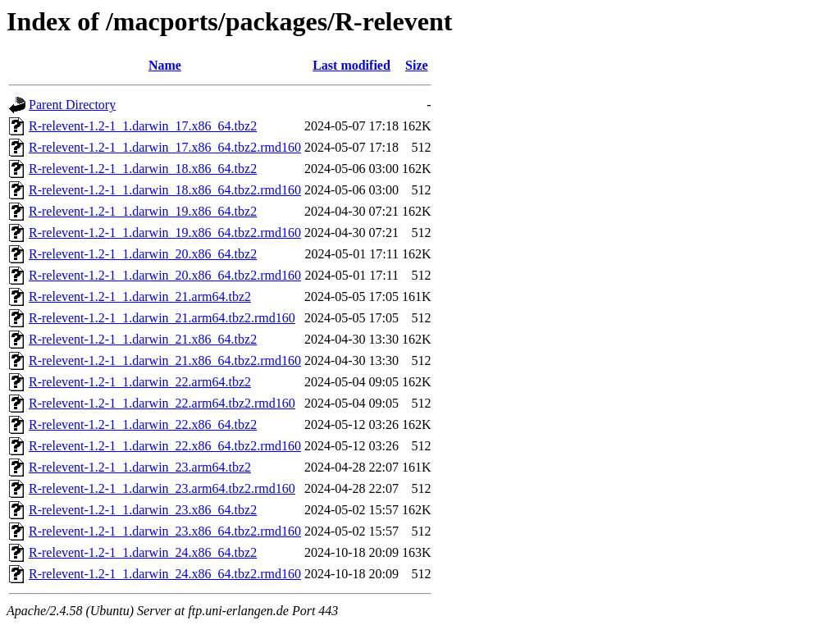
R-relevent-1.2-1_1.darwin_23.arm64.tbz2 (140, 467)
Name (165, 65)
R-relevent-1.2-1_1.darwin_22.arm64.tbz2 (140, 382)
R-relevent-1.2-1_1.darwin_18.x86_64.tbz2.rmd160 (165, 190)
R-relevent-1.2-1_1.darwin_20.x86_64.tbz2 (143, 254)
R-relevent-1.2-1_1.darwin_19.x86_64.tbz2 (143, 211)
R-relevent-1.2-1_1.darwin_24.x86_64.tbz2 (143, 552)
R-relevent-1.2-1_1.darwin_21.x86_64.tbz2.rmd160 (165, 360)
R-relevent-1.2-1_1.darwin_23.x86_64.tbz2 (143, 510)
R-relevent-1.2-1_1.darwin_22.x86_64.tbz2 (143, 424)
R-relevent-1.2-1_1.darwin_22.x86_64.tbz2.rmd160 (165, 446)
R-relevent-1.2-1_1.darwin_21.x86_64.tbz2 (143, 339)
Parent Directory (72, 105)
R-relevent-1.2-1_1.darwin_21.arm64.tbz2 (140, 297)
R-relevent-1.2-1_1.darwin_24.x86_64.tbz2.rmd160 (165, 574)
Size (417, 65)
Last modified (352, 65)
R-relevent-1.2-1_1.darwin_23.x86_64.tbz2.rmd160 (165, 531)
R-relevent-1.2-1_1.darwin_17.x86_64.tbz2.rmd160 (165, 147)
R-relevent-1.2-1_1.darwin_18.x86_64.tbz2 (143, 169)
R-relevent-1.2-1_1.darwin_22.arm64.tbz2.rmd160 (162, 403)
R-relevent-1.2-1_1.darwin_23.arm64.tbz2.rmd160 (162, 488)
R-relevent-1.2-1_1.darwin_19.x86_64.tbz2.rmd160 (165, 233)
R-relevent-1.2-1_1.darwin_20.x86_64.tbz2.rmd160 (165, 275)
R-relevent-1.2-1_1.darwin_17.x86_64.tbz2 (143, 126)
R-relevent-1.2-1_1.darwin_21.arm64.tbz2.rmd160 (162, 318)
